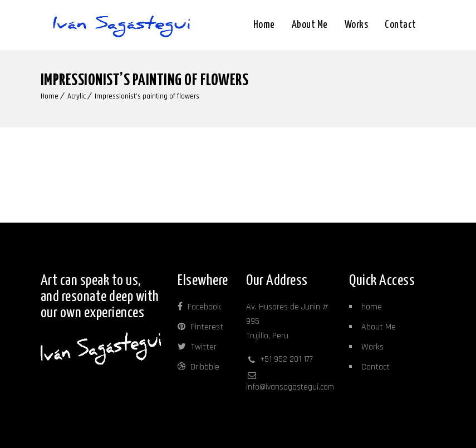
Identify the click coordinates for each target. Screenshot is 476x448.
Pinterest (200, 327)
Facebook (199, 307)
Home (264, 25)
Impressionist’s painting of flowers (147, 96)
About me (310, 25)
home (372, 307)
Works (357, 25)
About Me (379, 327)
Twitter (197, 347)
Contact (401, 25)
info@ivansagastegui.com (290, 387)
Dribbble (198, 367)
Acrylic (77, 96)
